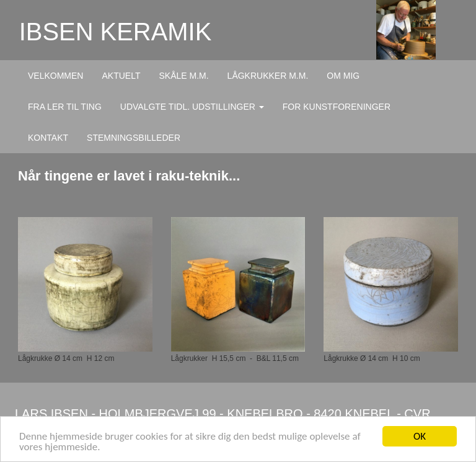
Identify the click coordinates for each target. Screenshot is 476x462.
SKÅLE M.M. (183, 76)
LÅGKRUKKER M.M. (268, 76)
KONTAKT (48, 138)
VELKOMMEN (55, 76)
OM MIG (343, 76)
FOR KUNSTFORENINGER (337, 107)
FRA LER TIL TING (65, 107)
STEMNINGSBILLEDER (134, 138)
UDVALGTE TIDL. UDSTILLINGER (192, 107)
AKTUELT (121, 76)
